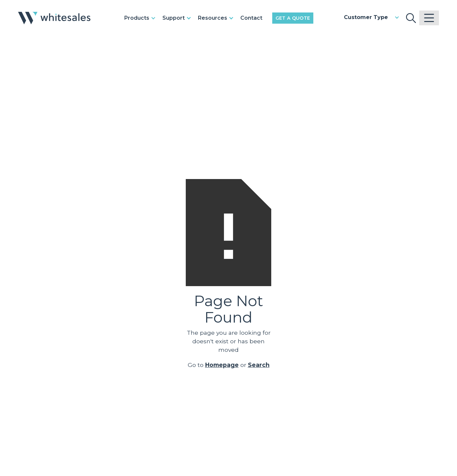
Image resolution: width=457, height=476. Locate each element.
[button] (142, 18)
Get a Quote (293, 18)
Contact (251, 18)
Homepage (222, 365)
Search (259, 365)
